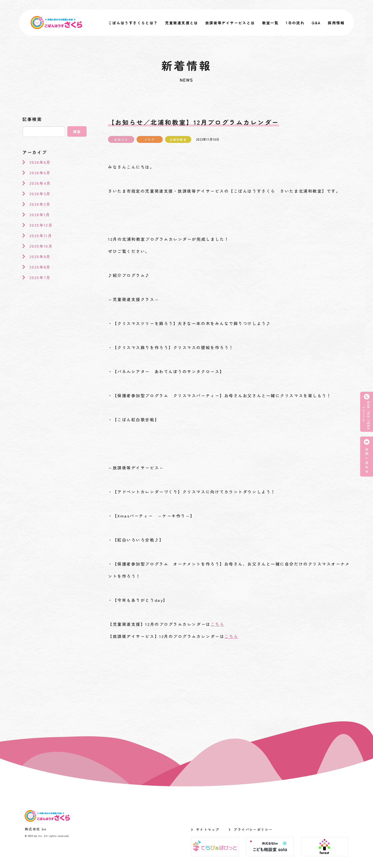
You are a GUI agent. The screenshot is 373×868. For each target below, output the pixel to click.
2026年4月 (40, 183)
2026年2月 (40, 204)
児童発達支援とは (182, 23)
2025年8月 (40, 267)
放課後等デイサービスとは (230, 23)
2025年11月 (41, 236)
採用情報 (336, 23)
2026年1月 (40, 215)
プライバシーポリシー (253, 829)
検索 (77, 132)
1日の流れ (295, 23)
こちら (218, 624)
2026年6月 (40, 162)
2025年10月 (41, 246)
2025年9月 (40, 256)
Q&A (316, 23)
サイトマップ (208, 829)
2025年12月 (41, 225)
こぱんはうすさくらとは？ (133, 23)
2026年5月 (40, 173)
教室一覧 (270, 23)
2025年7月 (40, 277)
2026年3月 (40, 194)
